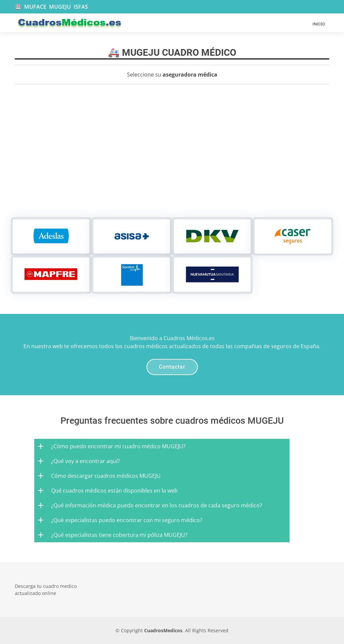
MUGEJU (60, 7)
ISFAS (81, 7)
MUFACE (35, 7)
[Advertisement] (172, 167)
